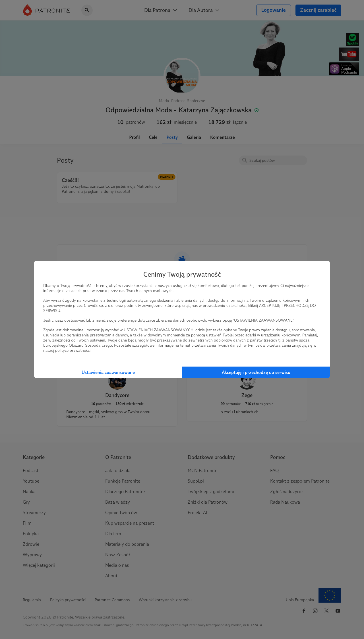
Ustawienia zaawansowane (108, 372)
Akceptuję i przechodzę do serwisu (256, 372)
